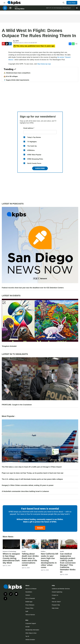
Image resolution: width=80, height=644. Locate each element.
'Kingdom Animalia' (9, 346)
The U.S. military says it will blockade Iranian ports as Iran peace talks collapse (32, 479)
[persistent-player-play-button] (5, 9)
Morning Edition (20, 10)
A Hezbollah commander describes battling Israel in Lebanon (25, 491)
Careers (28, 595)
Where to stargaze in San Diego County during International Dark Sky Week (11, 558)
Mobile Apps (29, 602)
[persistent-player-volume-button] (10, 9)
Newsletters (29, 592)
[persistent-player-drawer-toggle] (77, 9)
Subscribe (40, 168)
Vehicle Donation (30, 640)
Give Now (72, 3)
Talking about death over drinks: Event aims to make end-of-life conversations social (30, 559)
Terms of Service (30, 615)
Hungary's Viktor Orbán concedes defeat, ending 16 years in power (28, 485)
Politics (43, 551)
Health (24, 551)
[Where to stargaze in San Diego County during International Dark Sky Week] (11, 544)
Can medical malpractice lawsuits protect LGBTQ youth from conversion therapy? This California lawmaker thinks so (68, 563)
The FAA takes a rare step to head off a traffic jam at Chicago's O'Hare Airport (32, 467)
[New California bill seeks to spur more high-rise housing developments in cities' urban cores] (50, 544)
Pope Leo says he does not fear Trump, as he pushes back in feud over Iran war (33, 473)
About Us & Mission (31, 589)
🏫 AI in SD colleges (11, 76)
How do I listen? (56, 602)
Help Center (55, 608)
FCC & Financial (30, 598)
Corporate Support (31, 623)
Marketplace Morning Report (63, 9)
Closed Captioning (57, 592)
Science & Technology (9, 551)
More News (9, 537)
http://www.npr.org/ (44, 64)
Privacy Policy (29, 608)
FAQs (53, 598)
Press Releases (30, 605)
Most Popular (9, 416)
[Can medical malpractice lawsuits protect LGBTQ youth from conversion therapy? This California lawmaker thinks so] (69, 544)
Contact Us (55, 595)
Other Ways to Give (31, 633)
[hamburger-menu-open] (4, 3)
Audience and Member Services (61, 589)
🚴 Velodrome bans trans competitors (17, 73)
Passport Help (56, 605)
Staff (27, 611)
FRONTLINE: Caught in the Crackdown (17, 405)
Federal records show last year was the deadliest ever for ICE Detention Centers (33, 288)
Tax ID (27, 636)
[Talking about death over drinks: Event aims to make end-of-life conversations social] (30, 544)
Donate (40, 528)
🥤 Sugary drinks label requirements (16, 80)
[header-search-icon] (64, 3)
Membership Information (32, 630)
